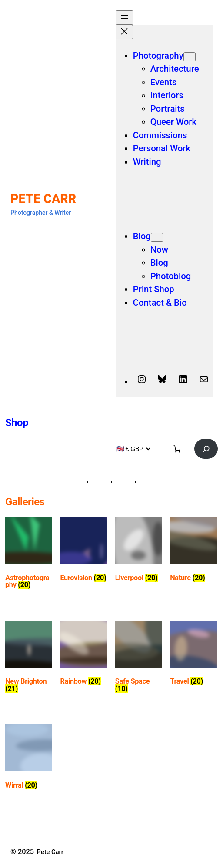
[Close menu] (124, 32)
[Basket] (177, 449)
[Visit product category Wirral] (29, 758)
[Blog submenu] (157, 237)
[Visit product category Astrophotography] (29, 555)
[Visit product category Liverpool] (139, 551)
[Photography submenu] (190, 57)
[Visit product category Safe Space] (139, 658)
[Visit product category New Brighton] (29, 658)
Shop (17, 423)
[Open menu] (124, 18)
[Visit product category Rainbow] (83, 655)
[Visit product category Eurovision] (83, 551)
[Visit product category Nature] (193, 551)
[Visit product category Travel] (193, 655)
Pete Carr (43, 199)
